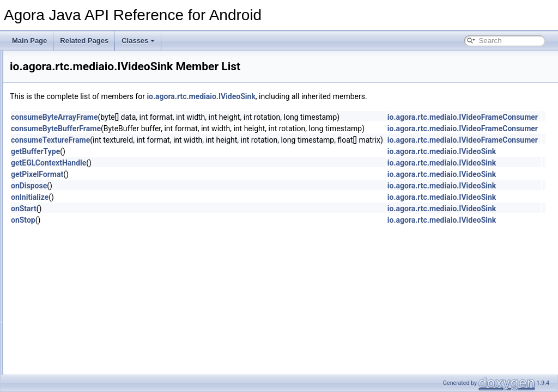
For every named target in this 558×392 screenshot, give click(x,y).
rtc (57, 131)
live (67, 167)
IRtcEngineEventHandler (98, 347)
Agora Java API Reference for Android (65, 59)
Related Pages (84, 41)
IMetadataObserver (90, 323)
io (38, 107)
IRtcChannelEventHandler (100, 335)
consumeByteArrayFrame (191, 117)
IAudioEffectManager (93, 299)
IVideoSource (90, 215)
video (70, 251)
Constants (77, 287)
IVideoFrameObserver (94, 371)
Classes (138, 41)
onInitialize (166, 197)
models (73, 239)
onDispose (165, 186)
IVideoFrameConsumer (105, 191)
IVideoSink (86, 203)
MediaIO (83, 227)
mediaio (74, 179)
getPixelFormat (173, 174)
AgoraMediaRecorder (93, 263)
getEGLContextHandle (185, 163)
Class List (41, 95)
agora (53, 119)
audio (70, 143)
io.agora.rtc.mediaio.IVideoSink (337, 96)
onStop (159, 220)
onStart (160, 209)
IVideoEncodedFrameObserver (107, 359)
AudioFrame (80, 275)
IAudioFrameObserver (94, 311)
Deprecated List (41, 71)
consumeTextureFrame (187, 140)
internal (73, 155)
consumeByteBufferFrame (192, 128)
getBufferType (172, 151)
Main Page (29, 41)
